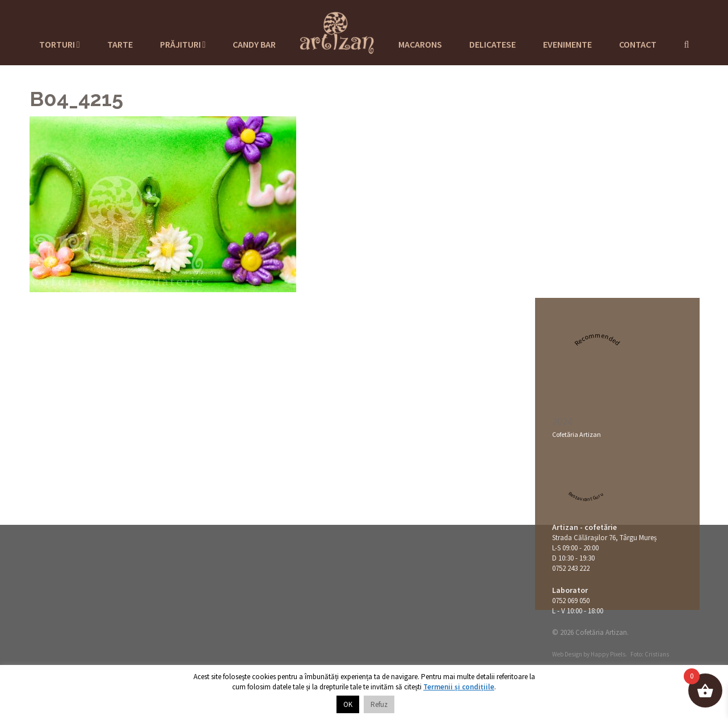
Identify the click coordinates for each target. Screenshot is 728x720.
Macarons (420, 44)
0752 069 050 (571, 601)
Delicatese (493, 44)
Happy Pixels (608, 654)
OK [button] (348, 704)
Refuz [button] (379, 704)
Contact (638, 44)
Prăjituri (183, 44)
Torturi (60, 44)
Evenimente (567, 44)
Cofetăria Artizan (576, 434)
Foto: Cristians (650, 654)
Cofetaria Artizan (337, 31)
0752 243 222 (571, 568)
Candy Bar (254, 44)
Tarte (120, 44)
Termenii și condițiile (459, 687)
